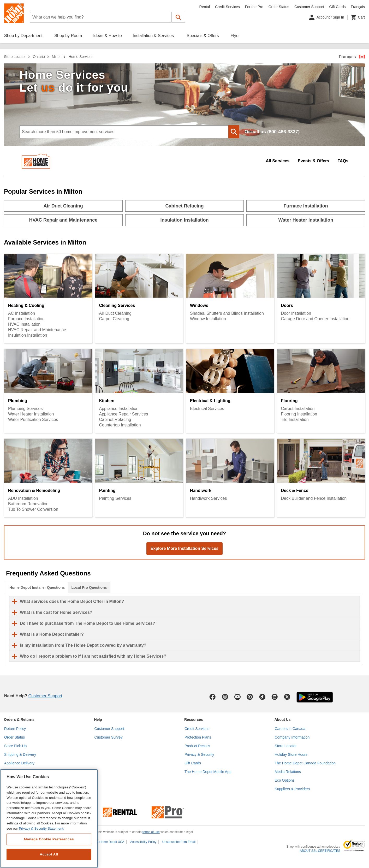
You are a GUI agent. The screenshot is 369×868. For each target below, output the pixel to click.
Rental (205, 7)
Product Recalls (197, 746)
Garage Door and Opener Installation (315, 319)
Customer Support (309, 7)
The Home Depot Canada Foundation (305, 763)
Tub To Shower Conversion (33, 509)
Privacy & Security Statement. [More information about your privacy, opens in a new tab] (41, 828)
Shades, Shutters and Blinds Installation (227, 313)
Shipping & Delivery (20, 754)
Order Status (279, 7)
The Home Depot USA (109, 842)
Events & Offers (313, 161)
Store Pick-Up (15, 746)
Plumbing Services (25, 409)
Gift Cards (337, 7)
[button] (178, 17)
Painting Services (115, 498)
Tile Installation (295, 420)
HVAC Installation (24, 324)
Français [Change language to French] (358, 7)
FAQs (343, 161)
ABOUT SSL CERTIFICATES (320, 851)
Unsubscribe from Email (179, 842)
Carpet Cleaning (114, 319)
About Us (283, 720)
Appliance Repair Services (124, 414)
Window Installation (208, 319)
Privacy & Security (199, 754)
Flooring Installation (299, 414)
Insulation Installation (28, 335)
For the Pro (254, 7)
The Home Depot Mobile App (208, 772)
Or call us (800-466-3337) (272, 132)
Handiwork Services (208, 498)
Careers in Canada (290, 729)
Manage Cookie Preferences (49, 839)
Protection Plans (198, 737)
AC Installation (22, 313)
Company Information (292, 737)
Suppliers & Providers (292, 789)
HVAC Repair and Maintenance (37, 330)
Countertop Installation (120, 425)
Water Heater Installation (31, 414)
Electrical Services (207, 409)
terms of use (151, 832)
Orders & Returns (19, 720)
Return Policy (15, 729)
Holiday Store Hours (291, 754)
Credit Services (227, 7)
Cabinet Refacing (115, 420)
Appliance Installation (119, 409)
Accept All (49, 854)
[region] (49, 819)
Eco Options (285, 780)
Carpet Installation (298, 409)
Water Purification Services (33, 420)
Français (347, 57)
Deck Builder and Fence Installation (314, 498)
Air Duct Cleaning (115, 313)
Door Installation (296, 313)
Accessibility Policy (143, 842)
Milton (57, 57)
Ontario (39, 57)
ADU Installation (23, 498)
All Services (278, 161)
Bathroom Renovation (28, 504)
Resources (194, 720)
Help (98, 720)
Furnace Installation (26, 319)
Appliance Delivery (19, 763)
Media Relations (288, 772)
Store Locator (15, 57)
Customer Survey (109, 737)
